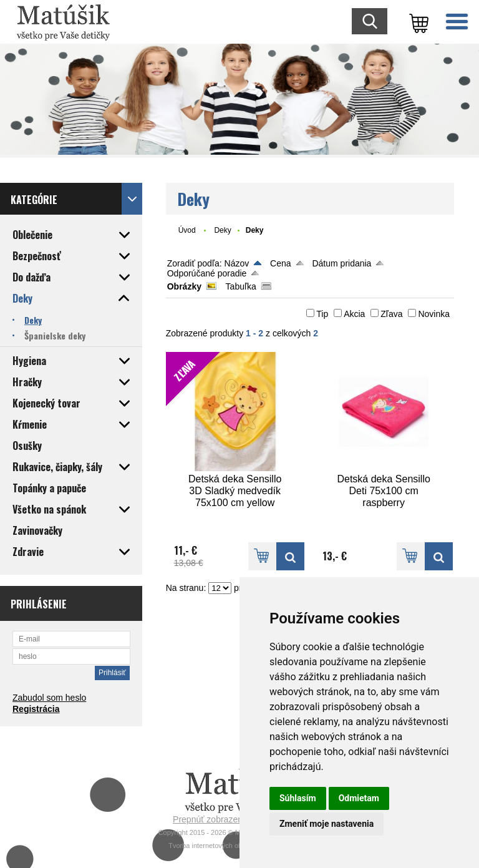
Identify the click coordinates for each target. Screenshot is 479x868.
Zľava (391, 314)
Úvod (187, 230)
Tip (322, 314)
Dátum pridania (341, 263)
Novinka (434, 314)
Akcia (354, 314)
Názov (237, 263)
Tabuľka (241, 286)
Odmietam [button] (359, 798)
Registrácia (36, 709)
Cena (280, 263)
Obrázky (184, 286)
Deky (222, 230)
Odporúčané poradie (207, 273)
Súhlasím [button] (298, 798)
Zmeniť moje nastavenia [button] (327, 824)
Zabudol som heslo (49, 698)
